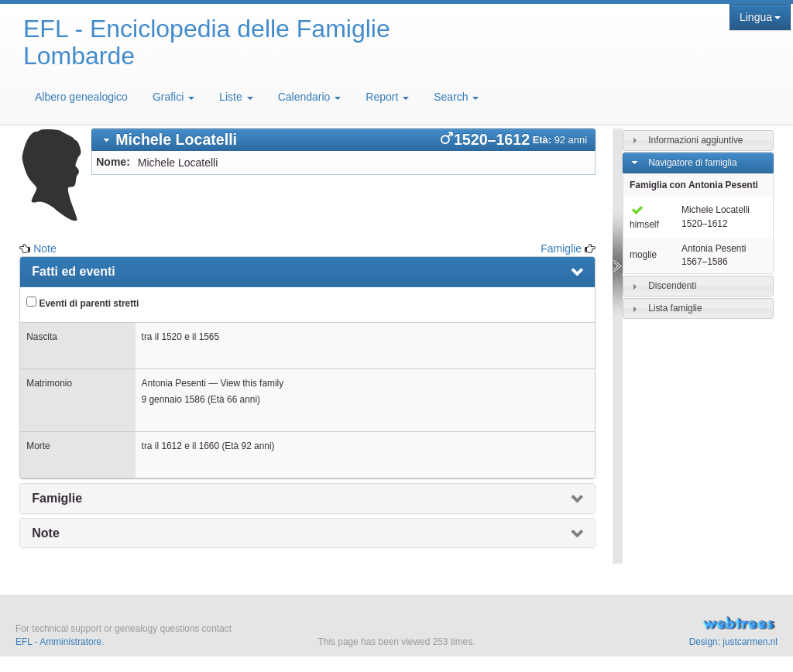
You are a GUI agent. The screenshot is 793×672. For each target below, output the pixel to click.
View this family (252, 383)
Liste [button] (236, 97)
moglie (643, 255)
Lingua (760, 17)
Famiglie (561, 249)
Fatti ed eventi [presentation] (74, 271)
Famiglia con (694, 185)
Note (45, 249)
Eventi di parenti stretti (82, 303)
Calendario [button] (310, 97)
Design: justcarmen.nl (733, 642)
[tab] (343, 140)
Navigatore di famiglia (692, 163)
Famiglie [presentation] (57, 498)
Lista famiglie (675, 308)
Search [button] (456, 97)
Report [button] (387, 97)
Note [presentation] (46, 533)
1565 (209, 337)
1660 (209, 446)
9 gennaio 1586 (173, 399)
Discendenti (672, 286)
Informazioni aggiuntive (695, 140)
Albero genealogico (81, 97)
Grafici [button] (173, 97)
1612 (171, 446)
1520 (171, 337)
